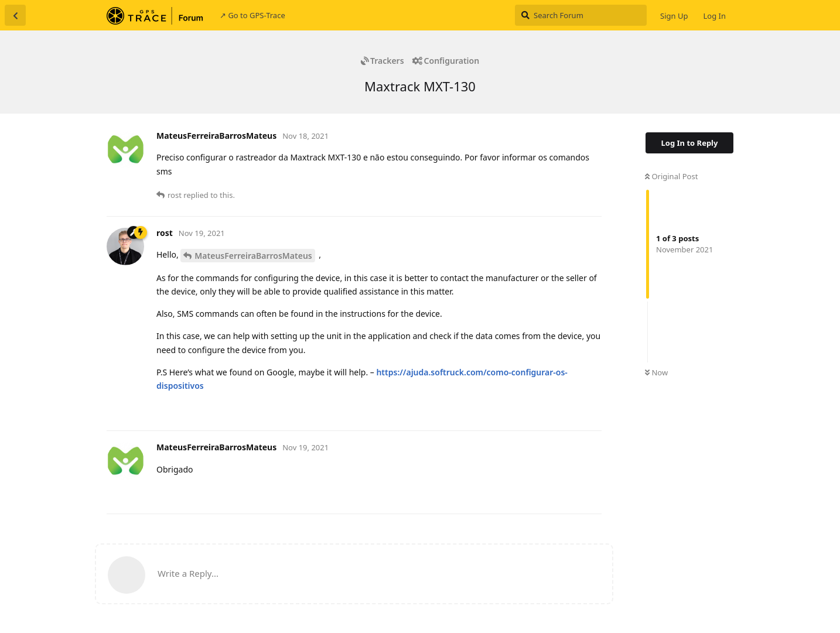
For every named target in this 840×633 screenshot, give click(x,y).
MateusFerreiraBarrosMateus (253, 256)
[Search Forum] (581, 15)
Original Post (671, 176)
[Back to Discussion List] (15, 15)
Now (656, 372)
